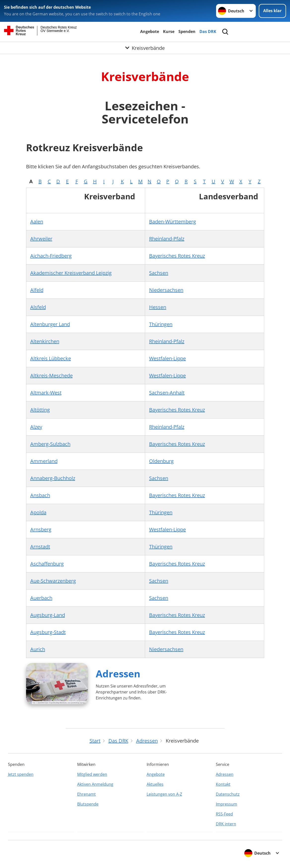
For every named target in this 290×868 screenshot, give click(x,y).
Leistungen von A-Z (164, 794)
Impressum (226, 804)
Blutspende (88, 804)
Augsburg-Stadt (48, 632)
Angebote (150, 31)
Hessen (158, 307)
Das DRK (208, 31)
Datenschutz (228, 794)
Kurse (169, 31)
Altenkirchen (45, 341)
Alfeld (37, 290)
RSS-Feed (224, 814)
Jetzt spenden (21, 774)
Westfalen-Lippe (167, 358)
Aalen (37, 222)
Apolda (38, 512)
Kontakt (223, 784)
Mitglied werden (92, 774)
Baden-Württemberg (173, 222)
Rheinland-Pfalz (167, 239)
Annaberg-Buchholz (53, 478)
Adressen (118, 673)
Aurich (38, 649)
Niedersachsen (166, 290)
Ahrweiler (41, 239)
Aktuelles (155, 784)
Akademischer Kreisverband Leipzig (71, 273)
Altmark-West (46, 393)
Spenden (187, 31)
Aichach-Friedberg (51, 256)
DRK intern (226, 824)
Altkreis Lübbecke (51, 358)
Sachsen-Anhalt (167, 393)
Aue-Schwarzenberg (53, 581)
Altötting (40, 410)
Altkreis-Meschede (51, 375)
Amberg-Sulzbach (50, 444)
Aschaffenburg (47, 564)
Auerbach (41, 598)
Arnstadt (40, 547)
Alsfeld (38, 307)
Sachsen (159, 273)
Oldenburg (161, 461)
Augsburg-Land (48, 615)
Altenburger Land (50, 324)
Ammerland (44, 461)
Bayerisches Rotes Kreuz (177, 256)
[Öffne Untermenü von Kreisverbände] (145, 48)
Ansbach (40, 495)
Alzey (36, 427)
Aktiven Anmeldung (95, 784)
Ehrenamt (86, 794)
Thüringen (161, 324)
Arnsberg (41, 529)
